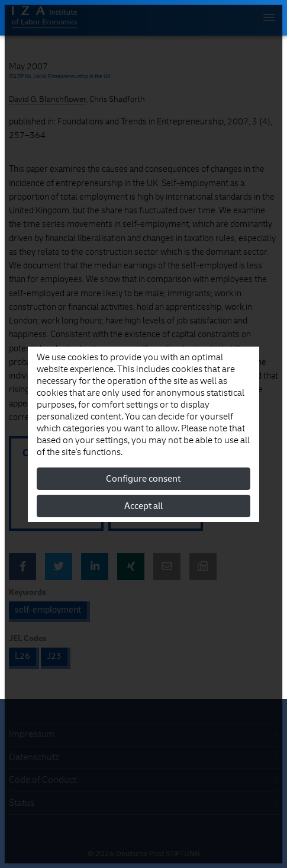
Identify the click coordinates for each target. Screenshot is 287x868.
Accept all (143, 506)
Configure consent (143, 479)
